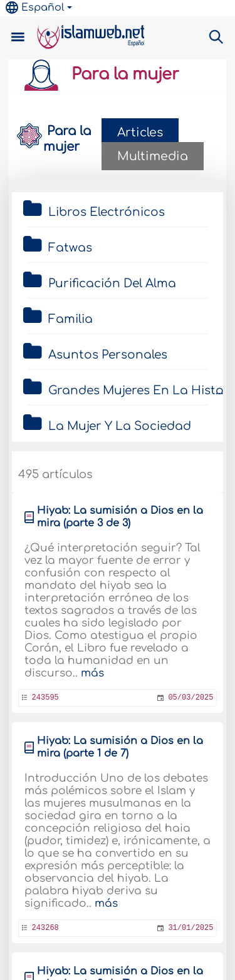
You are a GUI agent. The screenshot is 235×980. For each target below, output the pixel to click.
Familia (70, 319)
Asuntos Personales (108, 355)
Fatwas (70, 248)
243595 (45, 698)
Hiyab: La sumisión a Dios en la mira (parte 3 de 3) (120, 517)
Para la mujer (97, 74)
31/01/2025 (191, 928)
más (92, 673)
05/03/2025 (191, 698)
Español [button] (35, 8)
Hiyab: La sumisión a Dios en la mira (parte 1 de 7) (120, 747)
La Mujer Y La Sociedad (120, 426)
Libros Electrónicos (107, 212)
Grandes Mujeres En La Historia (132, 390)
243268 (45, 928)
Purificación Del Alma (112, 283)
